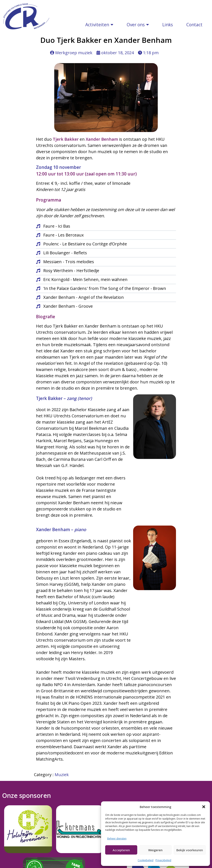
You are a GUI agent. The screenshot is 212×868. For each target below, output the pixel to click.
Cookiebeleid (146, 860)
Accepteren (121, 850)
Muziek (62, 723)
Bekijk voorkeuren (190, 850)
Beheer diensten (117, 839)
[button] (204, 807)
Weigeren (155, 850)
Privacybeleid (163, 860)
